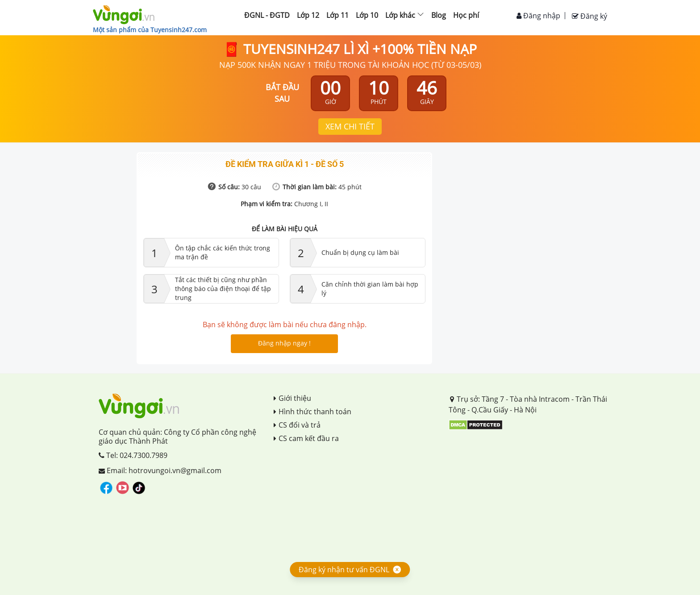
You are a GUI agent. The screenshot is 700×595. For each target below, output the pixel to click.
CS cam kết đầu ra (306, 438)
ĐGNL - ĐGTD (267, 15)
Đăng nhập (538, 16)
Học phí (466, 15)
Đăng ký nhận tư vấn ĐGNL (344, 570)
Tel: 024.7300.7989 (133, 455)
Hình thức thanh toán (312, 412)
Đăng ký (590, 16)
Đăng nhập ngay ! (284, 343)
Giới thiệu (292, 398)
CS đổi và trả (297, 425)
